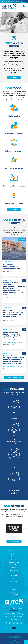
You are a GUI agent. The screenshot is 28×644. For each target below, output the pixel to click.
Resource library (14, 592)
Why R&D (14, 579)
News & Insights (14, 221)
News (14, 587)
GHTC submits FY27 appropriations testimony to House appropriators (13, 266)
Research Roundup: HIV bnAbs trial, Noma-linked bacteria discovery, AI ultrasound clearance (13, 313)
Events (14, 589)
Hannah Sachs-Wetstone (14, 297)
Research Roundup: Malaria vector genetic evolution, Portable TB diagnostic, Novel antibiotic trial (12, 336)
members (14, 506)
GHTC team (14, 559)
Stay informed (14, 570)
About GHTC (14, 557)
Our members (14, 565)
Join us (14, 568)
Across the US (14, 595)
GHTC (22, 297)
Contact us (14, 554)
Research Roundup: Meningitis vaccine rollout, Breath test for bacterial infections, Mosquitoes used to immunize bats (14, 360)
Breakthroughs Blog (14, 584)
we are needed (14, 44)
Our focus (14, 581)
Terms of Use (18, 643)
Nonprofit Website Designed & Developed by (14, 639)
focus (14, 88)
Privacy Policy (10, 643)
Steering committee (14, 562)
